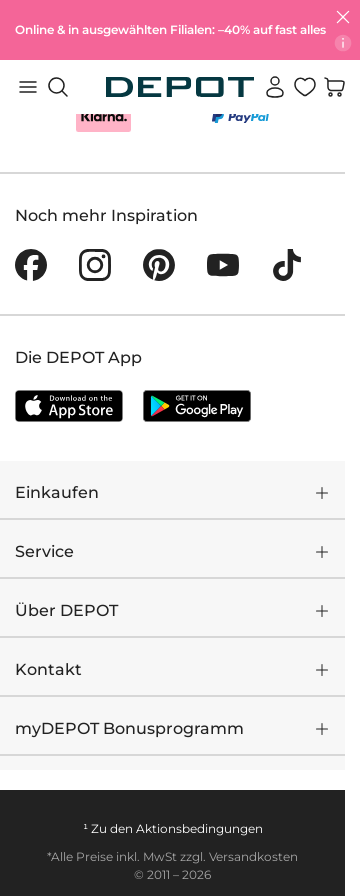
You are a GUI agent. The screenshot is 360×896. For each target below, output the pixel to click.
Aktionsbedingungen (199, 828)
